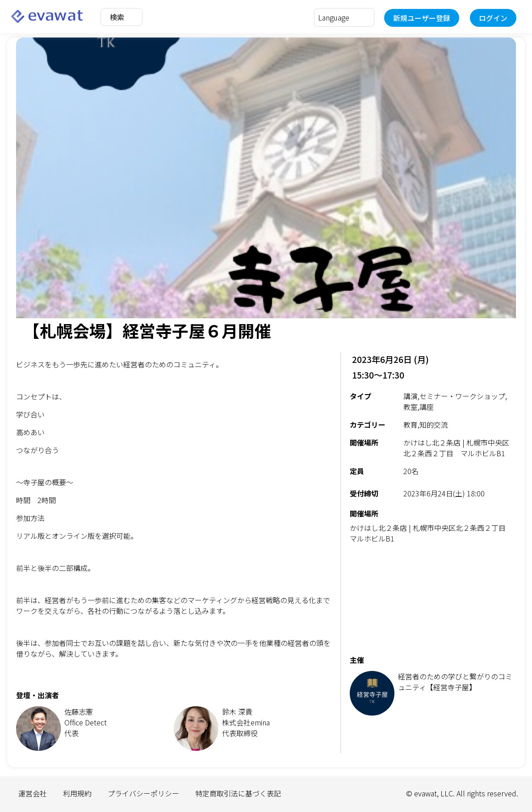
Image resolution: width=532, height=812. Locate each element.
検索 (117, 17)
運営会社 (33, 793)
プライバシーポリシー (143, 793)
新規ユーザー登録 (422, 18)
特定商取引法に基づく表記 (238, 793)
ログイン (493, 18)
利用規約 (77, 793)
